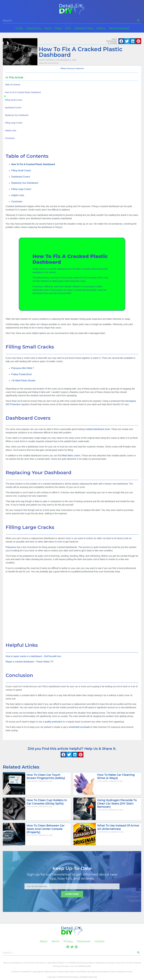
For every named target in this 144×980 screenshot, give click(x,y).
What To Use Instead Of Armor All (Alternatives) (118, 827)
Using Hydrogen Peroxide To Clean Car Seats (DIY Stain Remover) (117, 803)
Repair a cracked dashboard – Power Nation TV (29, 662)
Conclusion (17, 202)
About (44, 941)
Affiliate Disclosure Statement (72, 68)
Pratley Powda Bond (21, 374)
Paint (48, 28)
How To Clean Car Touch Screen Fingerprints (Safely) (46, 776)
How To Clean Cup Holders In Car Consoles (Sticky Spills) (47, 802)
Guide (19, 28)
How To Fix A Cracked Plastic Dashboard (23, 92)
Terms (55, 941)
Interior (101, 28)
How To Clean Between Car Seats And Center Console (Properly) (46, 829)
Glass (58, 28)
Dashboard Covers (21, 177)
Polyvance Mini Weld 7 (23, 368)
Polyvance (11, 547)
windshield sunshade (79, 727)
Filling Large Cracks (21, 189)
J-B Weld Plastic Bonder (23, 381)
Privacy (68, 941)
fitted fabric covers (71, 456)
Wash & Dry (34, 28)
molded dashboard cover (98, 429)
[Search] (138, 21)
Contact (99, 941)
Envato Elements (53, 63)
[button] (121, 41)
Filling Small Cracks (21, 170)
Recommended (119, 28)
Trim (68, 28)
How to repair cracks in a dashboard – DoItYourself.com (33, 656)
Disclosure (84, 941)
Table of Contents (13, 85)
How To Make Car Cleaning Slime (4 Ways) (116, 776)
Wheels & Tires (84, 28)
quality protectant (53, 722)
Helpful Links (18, 195)
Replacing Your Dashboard (25, 183)
